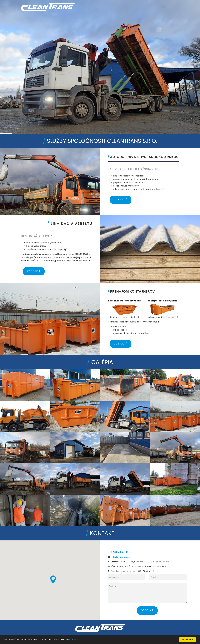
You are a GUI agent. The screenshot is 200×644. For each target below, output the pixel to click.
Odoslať (147, 610)
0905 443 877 (122, 552)
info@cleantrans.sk (121, 557)
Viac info (74, 640)
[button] (53, 579)
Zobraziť (121, 200)
